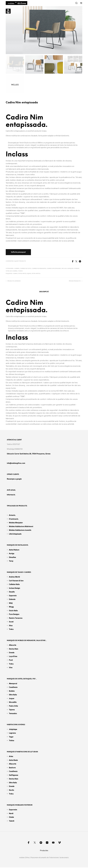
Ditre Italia (13, 695)
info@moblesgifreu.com (16, 464)
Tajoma (12, 710)
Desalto (12, 592)
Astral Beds (13, 761)
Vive (11, 668)
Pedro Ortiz (13, 706)
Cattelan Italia (14, 585)
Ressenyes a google (14, 479)
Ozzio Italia (13, 611)
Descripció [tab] (44, 292)
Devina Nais (14, 649)
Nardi (11, 814)
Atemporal (13, 684)
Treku (11, 630)
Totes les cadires (12, 272)
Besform (12, 768)
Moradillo (13, 703)
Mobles (77, 269)
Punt (11, 661)
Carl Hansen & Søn (16, 581)
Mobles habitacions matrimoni (21, 527)
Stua (11, 626)
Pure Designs (14, 615)
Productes (44, 851)
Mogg (11, 607)
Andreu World (14, 577)
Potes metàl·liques (25, 274)
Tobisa (12, 741)
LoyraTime (13, 657)
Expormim (13, 810)
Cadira (15, 274)
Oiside (11, 818)
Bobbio (12, 691)
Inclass (64, 269)
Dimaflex (12, 558)
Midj (11, 603)
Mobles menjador (16, 523)
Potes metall (36, 274)
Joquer (12, 699)
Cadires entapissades (54, 269)
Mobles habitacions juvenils (20, 530)
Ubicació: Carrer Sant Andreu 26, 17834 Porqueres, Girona (29, 454)
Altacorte (13, 646)
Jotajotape (13, 730)
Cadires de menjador (39, 269)
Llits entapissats (15, 534)
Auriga (12, 554)
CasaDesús (13, 688)
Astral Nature (14, 550)
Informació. (11, 495)
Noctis (11, 790)
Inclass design (14, 588)
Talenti (12, 821)
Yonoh (20, 272)
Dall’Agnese (14, 775)
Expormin (13, 596)
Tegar (11, 737)
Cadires (17, 269)
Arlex (11, 757)
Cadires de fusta (26, 269)
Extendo (12, 600)
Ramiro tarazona (16, 618)
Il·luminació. (14, 519)
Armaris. (12, 516)
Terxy (11, 561)
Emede (12, 653)
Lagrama (12, 733)
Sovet (11, 622)
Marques (70, 269)
